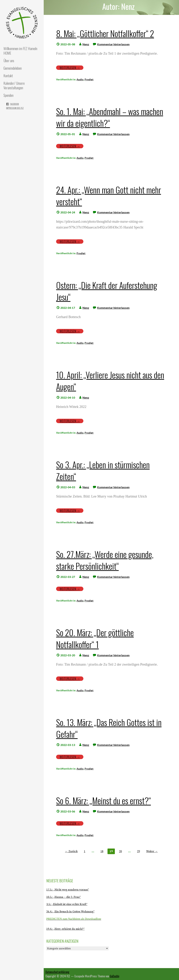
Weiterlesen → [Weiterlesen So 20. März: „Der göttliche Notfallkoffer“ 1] (70, 679)
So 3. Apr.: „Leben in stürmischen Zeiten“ (103, 470)
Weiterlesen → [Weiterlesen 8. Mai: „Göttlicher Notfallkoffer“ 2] (70, 68)
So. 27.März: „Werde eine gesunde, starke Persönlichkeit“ (105, 560)
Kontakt (8, 76)
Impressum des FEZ (15, 108)
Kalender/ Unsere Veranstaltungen (14, 85)
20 (120, 851)
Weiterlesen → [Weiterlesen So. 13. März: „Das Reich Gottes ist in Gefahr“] (70, 757)
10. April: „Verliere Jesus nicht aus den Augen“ (110, 381)
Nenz (86, 44)
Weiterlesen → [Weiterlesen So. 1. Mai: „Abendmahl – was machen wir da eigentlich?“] (70, 146)
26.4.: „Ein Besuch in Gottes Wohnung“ (70, 912)
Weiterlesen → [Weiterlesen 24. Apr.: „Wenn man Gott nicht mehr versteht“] (70, 241)
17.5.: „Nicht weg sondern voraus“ (68, 890)
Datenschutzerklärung (57, 972)
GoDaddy (114, 976)
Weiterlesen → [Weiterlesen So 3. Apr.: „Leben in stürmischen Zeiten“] (70, 511)
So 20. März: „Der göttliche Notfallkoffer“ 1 (95, 638)
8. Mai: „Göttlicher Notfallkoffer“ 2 (105, 33)
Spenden (8, 95)
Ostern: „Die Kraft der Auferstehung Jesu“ (107, 291)
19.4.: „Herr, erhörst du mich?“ (65, 929)
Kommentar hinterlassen (113, 44)
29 (138, 851)
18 (102, 851)
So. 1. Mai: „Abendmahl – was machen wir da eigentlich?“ (110, 117)
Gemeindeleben (13, 68)
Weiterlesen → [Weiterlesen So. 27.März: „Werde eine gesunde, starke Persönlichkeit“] (70, 589)
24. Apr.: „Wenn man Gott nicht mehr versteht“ (109, 196)
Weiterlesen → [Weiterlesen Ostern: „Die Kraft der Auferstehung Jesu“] (70, 331)
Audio (80, 79)
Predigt (89, 79)
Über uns (9, 61)
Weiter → (152, 851)
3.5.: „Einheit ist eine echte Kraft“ (67, 904)
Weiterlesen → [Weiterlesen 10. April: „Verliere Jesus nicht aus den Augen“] (70, 421)
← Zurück (71, 851)
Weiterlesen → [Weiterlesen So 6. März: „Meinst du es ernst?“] (70, 823)
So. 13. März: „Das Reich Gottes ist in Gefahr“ (109, 728)
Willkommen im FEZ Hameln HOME (20, 51)
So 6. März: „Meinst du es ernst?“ (103, 800)
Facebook (15, 104)
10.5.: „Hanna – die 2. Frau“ (64, 897)
